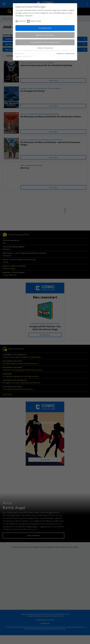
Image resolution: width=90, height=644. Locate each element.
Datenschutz (70, 53)
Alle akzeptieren (45, 28)
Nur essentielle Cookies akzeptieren (45, 42)
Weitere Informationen (45, 48)
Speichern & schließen (45, 35)
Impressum (60, 53)
